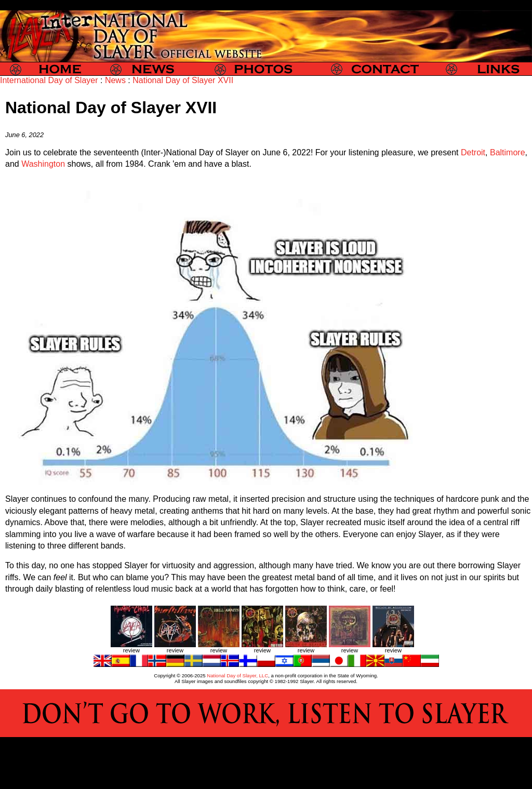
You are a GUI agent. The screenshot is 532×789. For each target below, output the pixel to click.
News (115, 80)
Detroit (473, 152)
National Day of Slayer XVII (183, 80)
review (131, 650)
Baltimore (508, 152)
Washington (43, 164)
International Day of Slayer (49, 80)
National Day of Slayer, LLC (237, 676)
